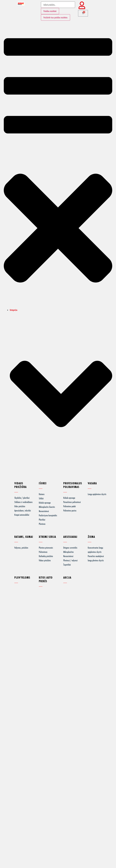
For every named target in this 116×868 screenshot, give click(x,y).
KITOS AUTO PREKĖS (46, 579)
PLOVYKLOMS (22, 577)
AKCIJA (67, 577)
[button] (58, 166)
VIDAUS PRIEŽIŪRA (20, 485)
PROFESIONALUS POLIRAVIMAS (73, 485)
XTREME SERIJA (47, 537)
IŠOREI (43, 483)
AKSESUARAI (70, 537)
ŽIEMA (91, 537)
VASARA (92, 483)
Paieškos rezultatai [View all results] (50, 11)
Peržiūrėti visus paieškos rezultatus (56, 17)
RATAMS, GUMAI (24, 537)
